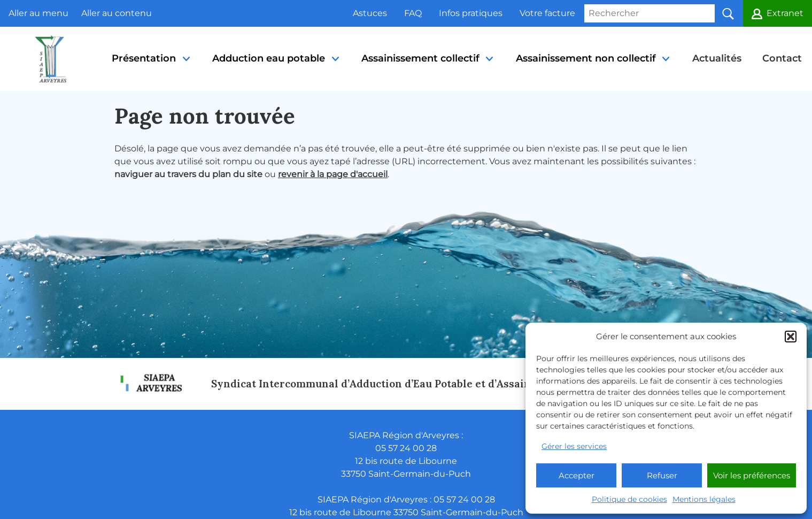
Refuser (662, 475)
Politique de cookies (629, 499)
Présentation (152, 72)
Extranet (785, 13)
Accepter (577, 475)
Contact (782, 58)
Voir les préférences (752, 475)
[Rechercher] (649, 13)
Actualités (717, 58)
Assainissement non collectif (594, 72)
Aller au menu (38, 13)
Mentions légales (704, 499)
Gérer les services (574, 446)
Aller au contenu (117, 13)
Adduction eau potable (276, 72)
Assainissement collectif (428, 72)
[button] (791, 337)
